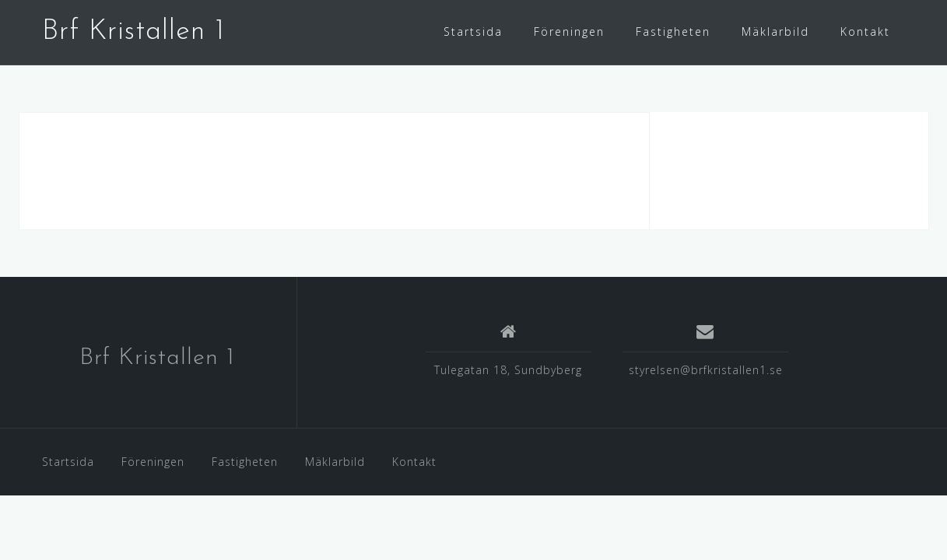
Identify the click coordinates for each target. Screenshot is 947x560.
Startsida (473, 31)
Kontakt (865, 31)
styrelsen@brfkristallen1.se (706, 370)
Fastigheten (673, 31)
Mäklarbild (775, 31)
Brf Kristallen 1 (133, 32)
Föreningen (569, 31)
